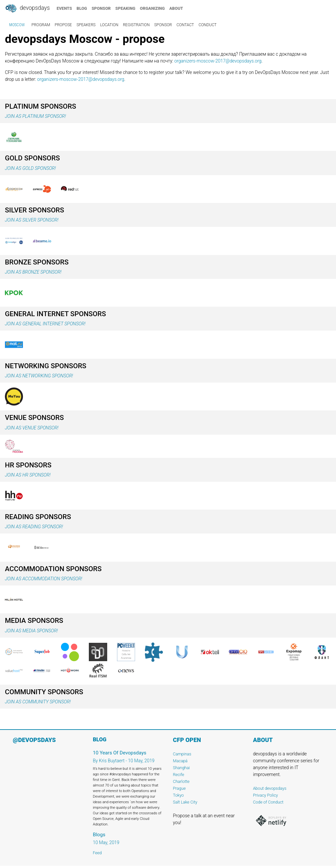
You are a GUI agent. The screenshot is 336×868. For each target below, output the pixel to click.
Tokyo (178, 795)
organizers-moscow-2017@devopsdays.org (218, 61)
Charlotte (181, 781)
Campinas (182, 754)
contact (185, 25)
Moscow (17, 25)
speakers (86, 25)
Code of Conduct (268, 802)
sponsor (101, 8)
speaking (125, 8)
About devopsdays (270, 788)
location (109, 25)
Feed (97, 853)
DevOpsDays (27, 9)
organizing (152, 8)
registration (136, 25)
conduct (208, 25)
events (64, 8)
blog (82, 8)
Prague (179, 788)
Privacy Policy (266, 795)
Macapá (180, 761)
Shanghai (182, 768)
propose (63, 25)
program (41, 25)
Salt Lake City (185, 802)
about (176, 8)
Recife (179, 775)
